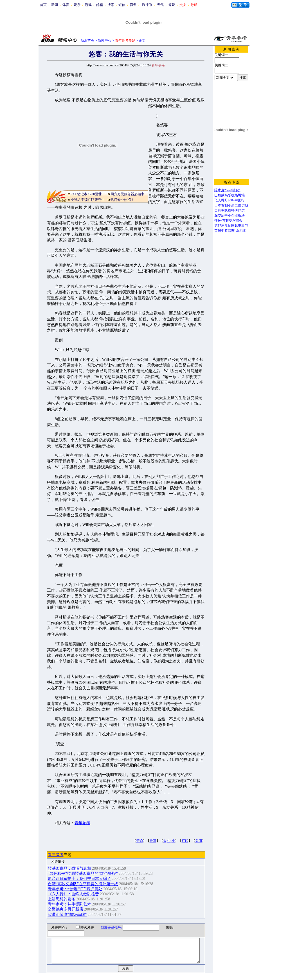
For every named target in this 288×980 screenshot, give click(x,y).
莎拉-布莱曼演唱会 (228, 221)
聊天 (133, 5)
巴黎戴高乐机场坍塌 (229, 195)
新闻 (55, 5)
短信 (122, 5)
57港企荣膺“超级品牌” (67, 915)
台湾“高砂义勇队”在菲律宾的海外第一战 (83, 884)
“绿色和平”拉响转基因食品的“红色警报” (83, 874)
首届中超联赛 (224, 231)
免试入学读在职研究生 (88, 200)
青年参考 (82, 823)
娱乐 (77, 5)
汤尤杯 (240, 231)
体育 (66, 5)
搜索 (111, 5)
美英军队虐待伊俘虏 (229, 210)
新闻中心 (105, 41)
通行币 (147, 5)
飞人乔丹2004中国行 (229, 200)
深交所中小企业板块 (229, 215)
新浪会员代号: (108, 928)
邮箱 (100, 5)
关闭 (199, 841)
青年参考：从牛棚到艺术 (69, 904)
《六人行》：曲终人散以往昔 (73, 894)
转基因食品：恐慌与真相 (69, 868)
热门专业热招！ (122, 200)
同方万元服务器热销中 (127, 194)
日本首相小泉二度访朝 (231, 205)
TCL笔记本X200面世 (86, 194)
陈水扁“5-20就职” (227, 190)
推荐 (153, 841)
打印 (185, 841)
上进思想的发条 (62, 899)
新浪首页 (87, 41)
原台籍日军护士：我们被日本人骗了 (79, 879)
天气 (160, 5)
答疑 (172, 5)
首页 (43, 5)
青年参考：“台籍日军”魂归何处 (75, 889)
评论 (139, 841)
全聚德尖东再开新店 (66, 909)
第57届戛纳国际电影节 (231, 226)
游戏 (88, 5)
